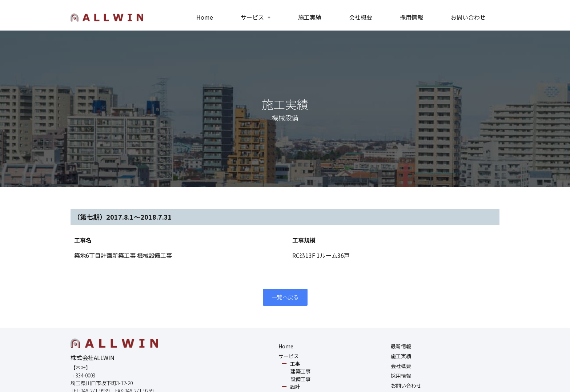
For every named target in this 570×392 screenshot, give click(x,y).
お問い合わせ (468, 17)
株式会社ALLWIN (93, 358)
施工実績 (310, 17)
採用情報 (412, 17)
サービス (256, 17)
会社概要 (361, 17)
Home (205, 17)
